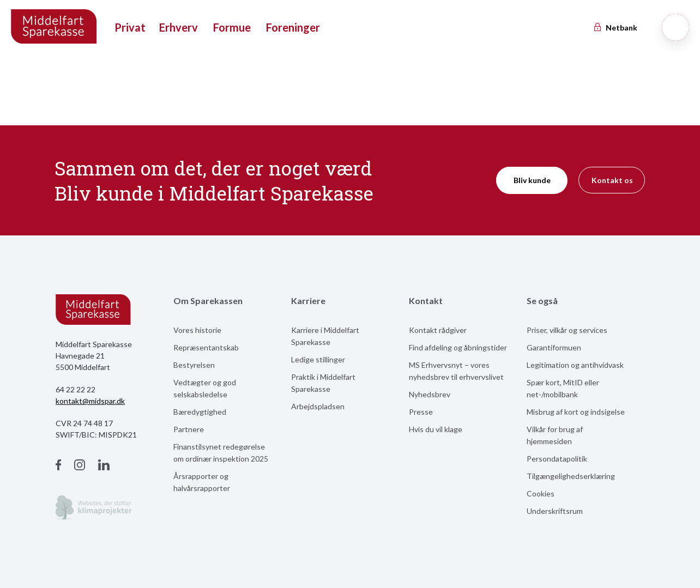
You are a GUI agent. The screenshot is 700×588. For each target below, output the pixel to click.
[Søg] (675, 27)
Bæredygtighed (200, 412)
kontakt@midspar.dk (90, 401)
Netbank (615, 28)
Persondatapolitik (557, 459)
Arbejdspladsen (318, 406)
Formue (232, 27)
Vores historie (197, 330)
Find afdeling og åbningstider (458, 347)
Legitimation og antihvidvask (575, 365)
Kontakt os (612, 180)
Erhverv (179, 27)
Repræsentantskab (206, 347)
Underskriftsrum (555, 511)
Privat (130, 27)
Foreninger (293, 27)
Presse (421, 412)
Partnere (189, 429)
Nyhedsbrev (430, 394)
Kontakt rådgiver (438, 330)
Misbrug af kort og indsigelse (576, 412)
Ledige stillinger (318, 359)
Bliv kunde (532, 180)
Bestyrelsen (194, 365)
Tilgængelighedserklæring (571, 476)
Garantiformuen (554, 347)
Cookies (541, 493)
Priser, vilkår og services (567, 330)
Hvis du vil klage (436, 429)
